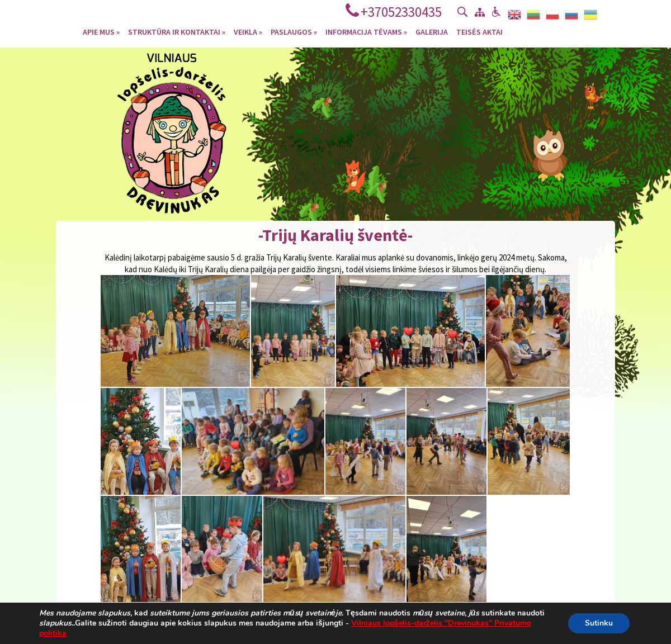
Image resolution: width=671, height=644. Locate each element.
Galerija (432, 31)
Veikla (248, 31)
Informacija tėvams (366, 31)
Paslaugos (294, 31)
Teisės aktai (479, 31)
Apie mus (101, 31)
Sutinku (599, 623)
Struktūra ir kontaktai (177, 31)
